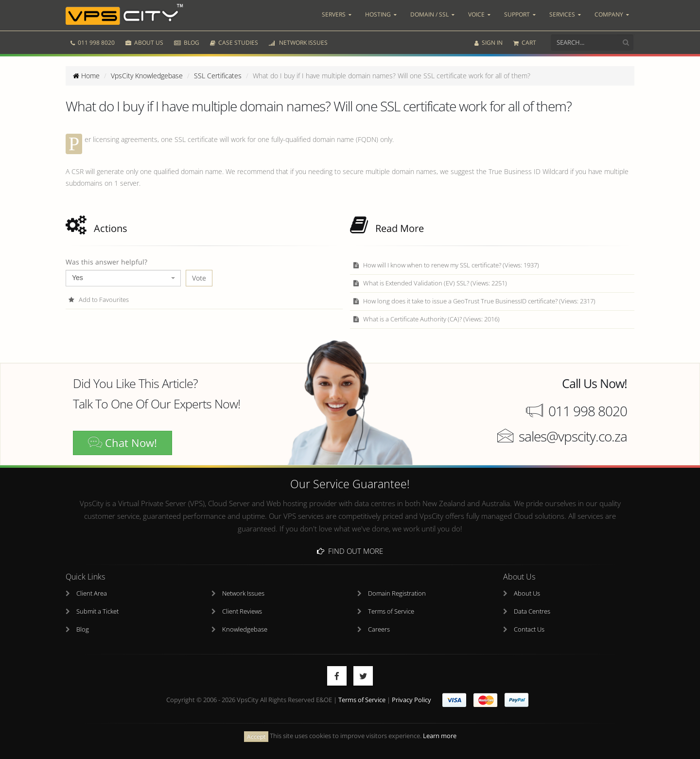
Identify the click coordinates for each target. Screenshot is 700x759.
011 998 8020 (93, 43)
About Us (527, 593)
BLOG (187, 43)
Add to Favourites (98, 300)
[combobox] (123, 278)
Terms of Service (391, 611)
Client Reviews (242, 611)
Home (86, 76)
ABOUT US (144, 43)
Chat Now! (122, 443)
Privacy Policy (411, 700)
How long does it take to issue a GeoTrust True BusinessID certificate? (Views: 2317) (474, 301)
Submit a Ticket (97, 611)
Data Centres (532, 611)
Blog (83, 629)
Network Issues (243, 593)
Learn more (440, 736)
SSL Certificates (218, 76)
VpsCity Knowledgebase (147, 76)
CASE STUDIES (234, 43)
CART (525, 43)
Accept (256, 736)
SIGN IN (489, 43)
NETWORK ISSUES (298, 43)
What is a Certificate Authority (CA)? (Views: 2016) (426, 319)
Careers (379, 629)
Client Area (92, 593)
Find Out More (350, 551)
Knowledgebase (245, 629)
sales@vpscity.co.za (573, 436)
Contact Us (529, 629)
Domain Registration (397, 593)
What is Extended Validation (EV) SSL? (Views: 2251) (430, 283)
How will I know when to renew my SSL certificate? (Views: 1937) (446, 265)
